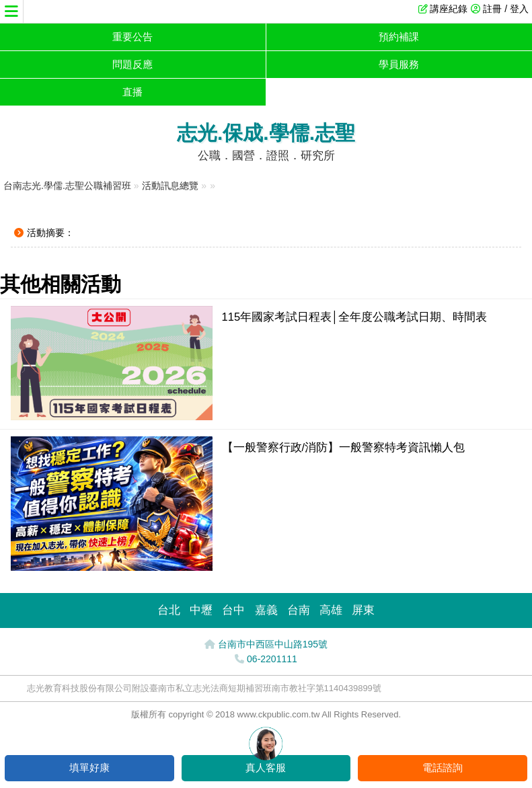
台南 (299, 610)
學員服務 (399, 64)
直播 (132, 92)
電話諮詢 (443, 767)
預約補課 (399, 37)
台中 (233, 610)
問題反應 (132, 64)
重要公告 (132, 37)
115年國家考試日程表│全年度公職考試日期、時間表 (355, 317)
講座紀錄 (449, 9)
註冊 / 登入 (506, 9)
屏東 (363, 610)
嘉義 (266, 610)
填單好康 (89, 767)
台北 (169, 610)
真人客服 (266, 767)
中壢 (201, 610)
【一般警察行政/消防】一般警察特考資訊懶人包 (344, 447)
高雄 (331, 610)
